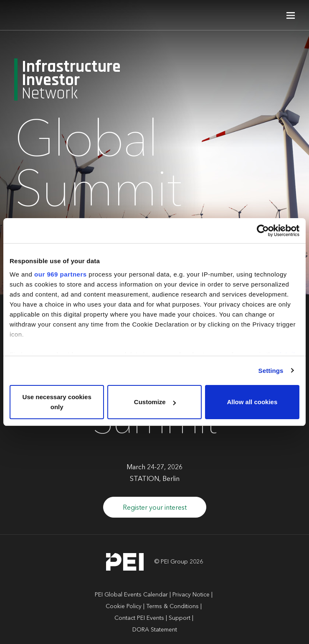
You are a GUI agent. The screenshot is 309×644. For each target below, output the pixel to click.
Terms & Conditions (172, 606)
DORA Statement (155, 630)
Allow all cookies (252, 402)
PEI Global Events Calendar (131, 595)
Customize (155, 402)
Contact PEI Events (139, 618)
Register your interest (155, 508)
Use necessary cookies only (57, 402)
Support (180, 618)
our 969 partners (61, 274)
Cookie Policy (124, 606)
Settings (271, 371)
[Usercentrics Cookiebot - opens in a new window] (263, 231)
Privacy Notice (191, 595)
